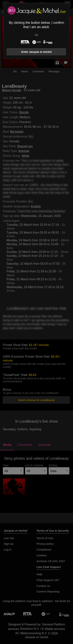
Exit (36, 35)
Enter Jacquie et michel (37, 52)
